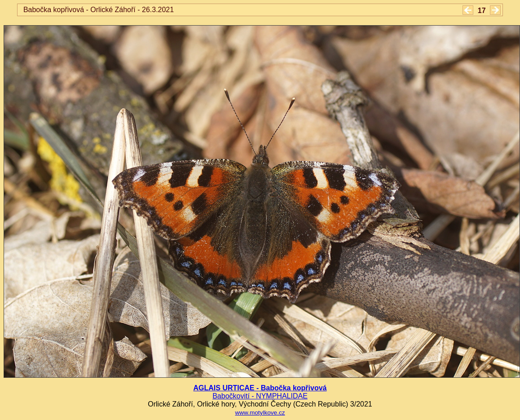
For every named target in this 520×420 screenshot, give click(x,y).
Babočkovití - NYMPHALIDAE (260, 396)
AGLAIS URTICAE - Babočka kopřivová (260, 388)
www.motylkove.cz (260, 413)
